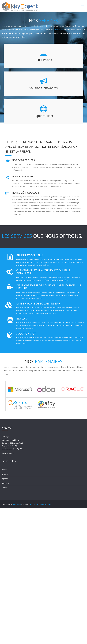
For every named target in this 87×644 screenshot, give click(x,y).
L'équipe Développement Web (40, 504)
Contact (5, 488)
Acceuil (4, 470)
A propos (5, 479)
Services (5, 474)
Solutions (5, 483)
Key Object (17, 504)
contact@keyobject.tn (15, 449)
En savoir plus (8, 453)
